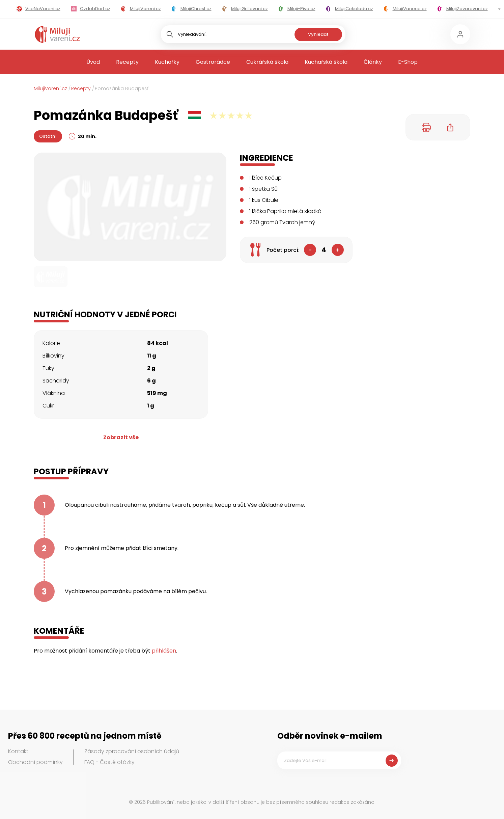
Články (373, 62)
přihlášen (164, 651)
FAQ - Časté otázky (109, 762)
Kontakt (18, 751)
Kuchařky (167, 62)
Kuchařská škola (326, 62)
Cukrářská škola (267, 62)
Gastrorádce (213, 62)
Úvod (93, 62)
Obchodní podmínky (35, 762)
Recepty (127, 62)
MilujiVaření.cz (50, 88)
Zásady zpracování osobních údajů (132, 751)
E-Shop (408, 62)
